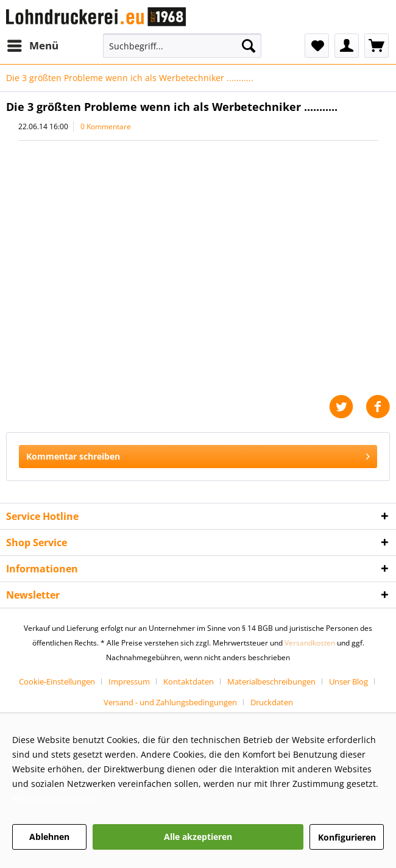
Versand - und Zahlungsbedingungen (170, 702)
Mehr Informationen (54, 798)
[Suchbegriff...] (182, 46)
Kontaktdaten (189, 681)
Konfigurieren (347, 837)
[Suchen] (249, 46)
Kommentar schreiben (198, 454)
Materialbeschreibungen (271, 681)
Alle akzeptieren (198, 837)
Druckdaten (272, 702)
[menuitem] (32, 46)
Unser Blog (348, 681)
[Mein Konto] (347, 46)
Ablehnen (49, 837)
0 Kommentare (106, 126)
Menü (33, 44)
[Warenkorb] (377, 46)
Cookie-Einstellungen (57, 681)
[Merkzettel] (317, 46)
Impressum (129, 681)
